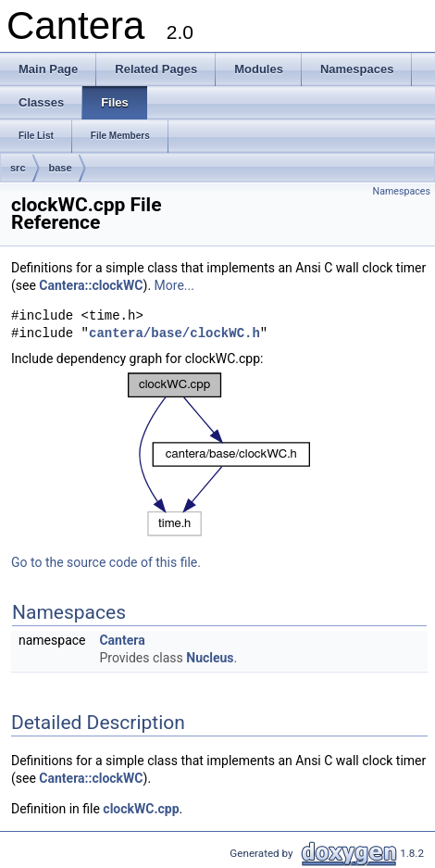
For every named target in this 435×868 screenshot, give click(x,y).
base (61, 168)
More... (174, 285)
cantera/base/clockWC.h (174, 334)
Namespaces (402, 191)
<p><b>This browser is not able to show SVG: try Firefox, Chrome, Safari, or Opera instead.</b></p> (219, 454)
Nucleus (210, 658)
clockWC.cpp (141, 809)
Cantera (122, 640)
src (18, 168)
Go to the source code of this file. (106, 562)
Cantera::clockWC (91, 285)
